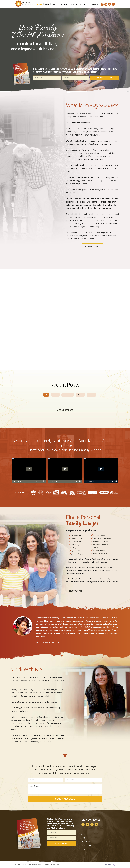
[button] (92, 246)
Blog (83, 838)
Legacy (92, 395)
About (84, 834)
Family (55, 395)
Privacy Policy (54, 865)
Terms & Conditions (44, 865)
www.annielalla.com (52, 642)
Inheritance (68, 395)
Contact (84, 853)
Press (83, 849)
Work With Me (87, 845)
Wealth (80, 395)
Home (84, 830)
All (46, 395)
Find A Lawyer (86, 842)
